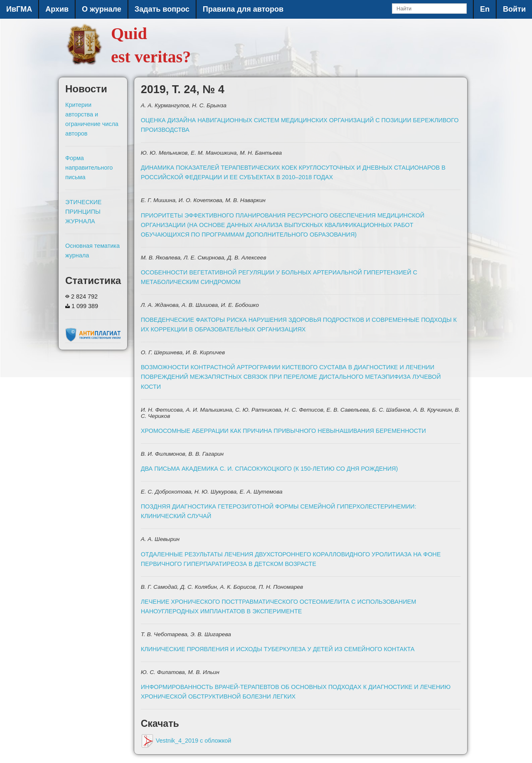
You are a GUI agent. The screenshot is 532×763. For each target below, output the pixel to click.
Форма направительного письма (89, 168)
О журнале (102, 9)
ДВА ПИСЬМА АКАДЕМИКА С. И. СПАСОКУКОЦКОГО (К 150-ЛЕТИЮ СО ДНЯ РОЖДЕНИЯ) (270, 469)
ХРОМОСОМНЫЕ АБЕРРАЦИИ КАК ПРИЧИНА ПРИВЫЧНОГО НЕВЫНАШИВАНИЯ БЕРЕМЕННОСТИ (283, 431)
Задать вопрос (162, 9)
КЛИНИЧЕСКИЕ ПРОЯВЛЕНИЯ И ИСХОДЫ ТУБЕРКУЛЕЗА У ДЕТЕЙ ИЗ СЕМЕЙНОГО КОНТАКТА (278, 649)
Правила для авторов (243, 9)
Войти (514, 9)
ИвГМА (19, 9)
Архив (57, 9)
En (485, 9)
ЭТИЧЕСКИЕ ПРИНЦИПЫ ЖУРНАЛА (83, 212)
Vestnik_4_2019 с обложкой (186, 741)
